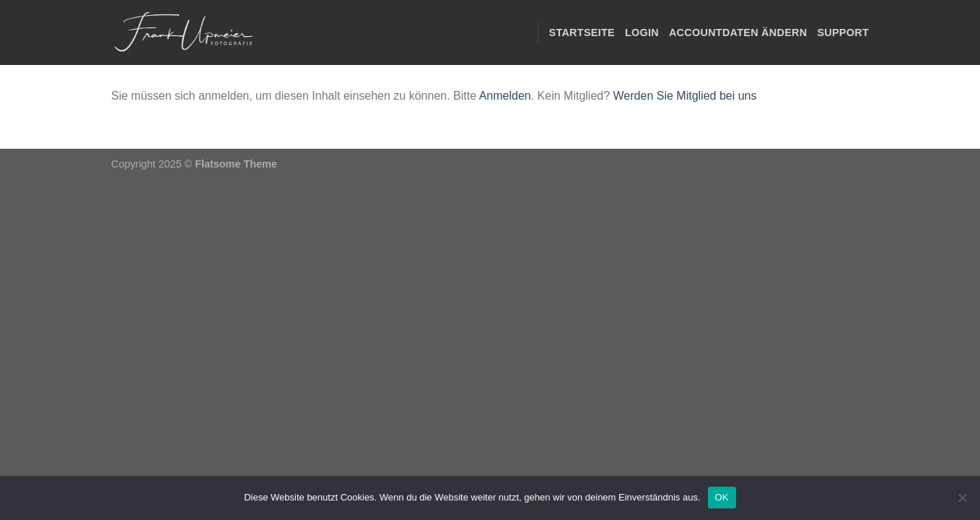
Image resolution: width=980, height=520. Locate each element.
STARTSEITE (582, 32)
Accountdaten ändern (738, 32)
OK (722, 497)
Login (642, 32)
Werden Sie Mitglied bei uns (685, 96)
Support (843, 32)
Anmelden (505, 96)
